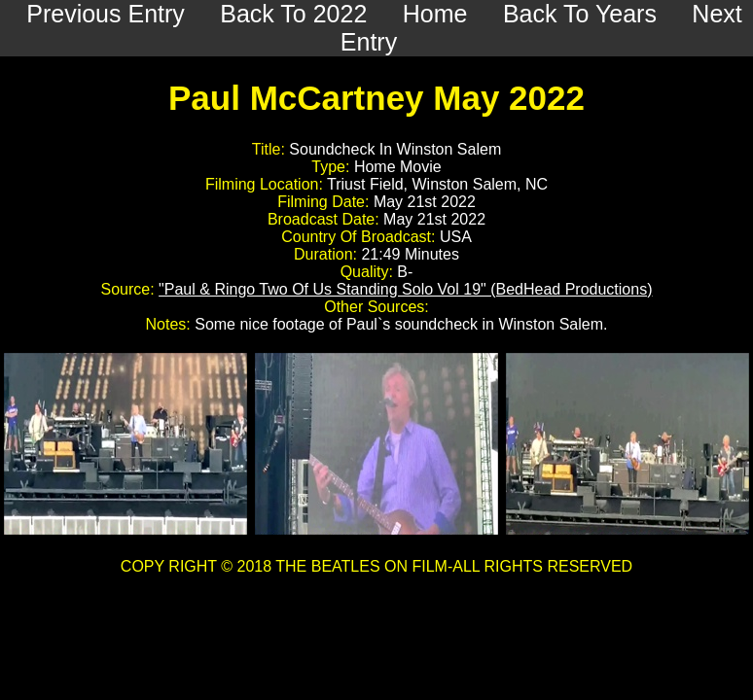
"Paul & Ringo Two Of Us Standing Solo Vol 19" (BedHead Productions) (405, 289)
